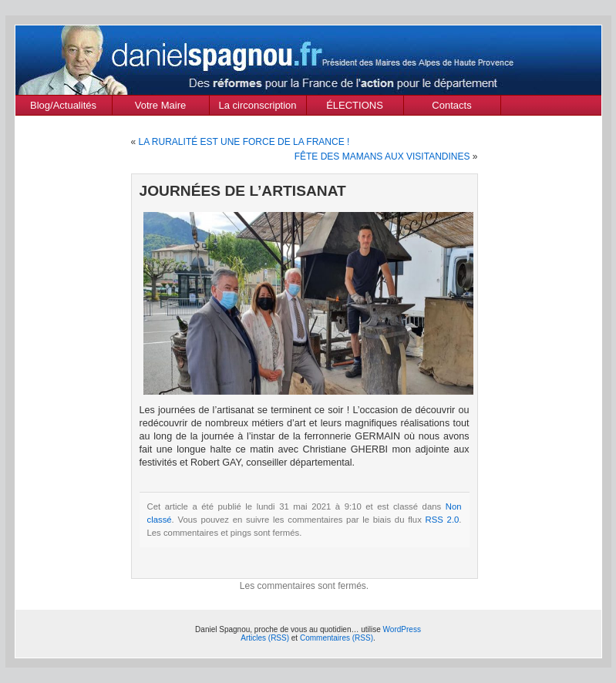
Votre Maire (160, 105)
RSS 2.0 (443, 520)
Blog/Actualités (63, 105)
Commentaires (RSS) (337, 638)
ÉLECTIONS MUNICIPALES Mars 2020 (355, 107)
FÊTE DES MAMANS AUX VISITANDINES (382, 156)
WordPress (402, 629)
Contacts (451, 105)
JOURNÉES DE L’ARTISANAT (243, 191)
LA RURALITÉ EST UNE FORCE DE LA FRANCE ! (244, 142)
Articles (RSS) (265, 638)
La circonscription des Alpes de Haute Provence (258, 107)
